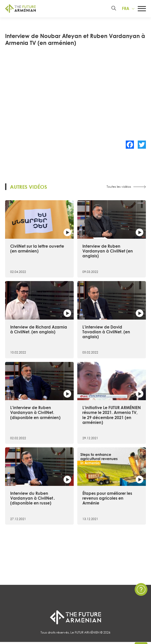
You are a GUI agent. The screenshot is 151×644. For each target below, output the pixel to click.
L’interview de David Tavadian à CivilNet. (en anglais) (106, 332)
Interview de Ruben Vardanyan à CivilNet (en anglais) (108, 252)
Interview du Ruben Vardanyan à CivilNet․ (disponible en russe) (33, 499)
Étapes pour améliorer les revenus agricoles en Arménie (107, 499)
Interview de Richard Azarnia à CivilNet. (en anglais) (39, 330)
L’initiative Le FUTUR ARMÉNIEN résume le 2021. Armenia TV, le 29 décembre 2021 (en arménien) (112, 416)
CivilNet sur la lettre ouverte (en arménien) (37, 249)
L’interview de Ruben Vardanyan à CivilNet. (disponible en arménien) (35, 413)
